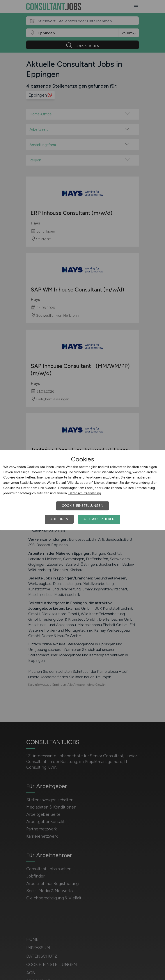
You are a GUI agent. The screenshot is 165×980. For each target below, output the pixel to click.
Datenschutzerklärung (85, 493)
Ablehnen (59, 519)
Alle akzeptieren (99, 519)
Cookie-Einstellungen (82, 506)
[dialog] (82, 490)
